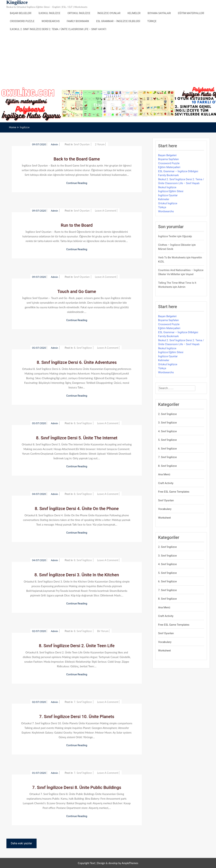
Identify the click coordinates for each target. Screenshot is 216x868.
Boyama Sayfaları (159, 13)
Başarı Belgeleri (21, 13)
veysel (190, 274)
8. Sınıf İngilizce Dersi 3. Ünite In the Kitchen (77, 575)
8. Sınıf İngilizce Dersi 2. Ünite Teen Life (77, 646)
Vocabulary (165, 509)
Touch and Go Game (77, 292)
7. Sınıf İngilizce (83, 702)
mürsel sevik (166, 249)
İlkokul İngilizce (49, 13)
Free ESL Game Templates (174, 492)
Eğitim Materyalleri (191, 13)
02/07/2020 (39, 631)
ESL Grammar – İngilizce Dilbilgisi (118, 21)
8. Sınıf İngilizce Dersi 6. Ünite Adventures (77, 362)
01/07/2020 (39, 773)
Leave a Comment (106, 210)
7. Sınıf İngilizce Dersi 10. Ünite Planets (77, 717)
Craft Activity (166, 483)
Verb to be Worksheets (172, 258)
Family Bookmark (78, 21)
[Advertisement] (108, 60)
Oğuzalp (187, 236)
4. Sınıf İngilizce (168, 431)
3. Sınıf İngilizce (168, 423)
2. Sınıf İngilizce (168, 414)
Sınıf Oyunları (82, 144)
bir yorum (103, 631)
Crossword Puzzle (22, 21)
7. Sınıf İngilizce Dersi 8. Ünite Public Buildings (77, 788)
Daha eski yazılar (21, 843)
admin (55, 144)
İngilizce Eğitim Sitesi (171, 191)
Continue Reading (77, 183)
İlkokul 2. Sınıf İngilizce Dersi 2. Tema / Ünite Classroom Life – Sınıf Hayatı (58, 29)
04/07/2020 (39, 494)
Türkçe (152, 21)
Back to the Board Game (77, 159)
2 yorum (100, 144)
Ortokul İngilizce (79, 13)
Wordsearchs (51, 21)
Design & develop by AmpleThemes (118, 863)
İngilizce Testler (167, 236)
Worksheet (165, 518)
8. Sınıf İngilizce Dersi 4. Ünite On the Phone (77, 509)
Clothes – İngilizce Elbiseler (175, 245)
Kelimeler (134, 13)
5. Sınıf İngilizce (168, 440)
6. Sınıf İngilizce (168, 449)
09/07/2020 (39, 144)
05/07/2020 (39, 348)
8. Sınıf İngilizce (83, 348)
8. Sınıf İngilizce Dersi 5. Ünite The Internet (77, 438)
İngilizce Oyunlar (109, 13)
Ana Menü (164, 474)
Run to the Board (77, 225)
